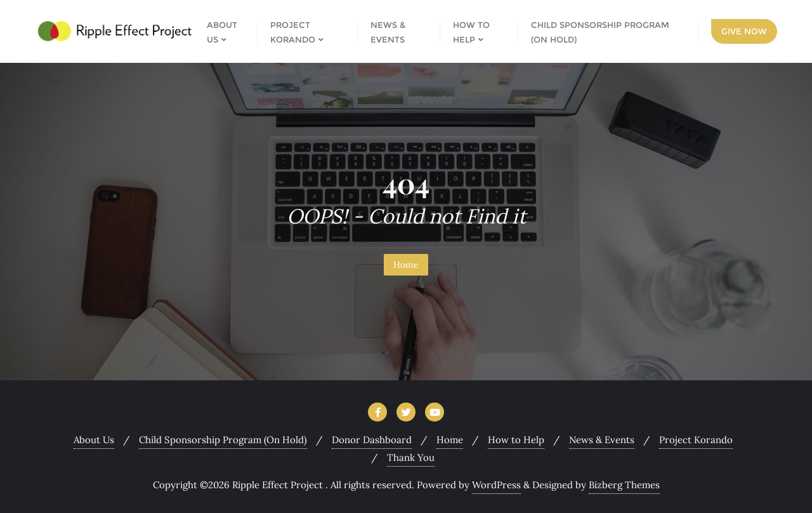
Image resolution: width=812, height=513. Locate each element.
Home (406, 265)
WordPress (496, 485)
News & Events (602, 440)
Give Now (744, 31)
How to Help (516, 440)
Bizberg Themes (624, 485)
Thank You (411, 457)
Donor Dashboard (372, 440)
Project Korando (696, 440)
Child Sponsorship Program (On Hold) (223, 440)
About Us (94, 440)
